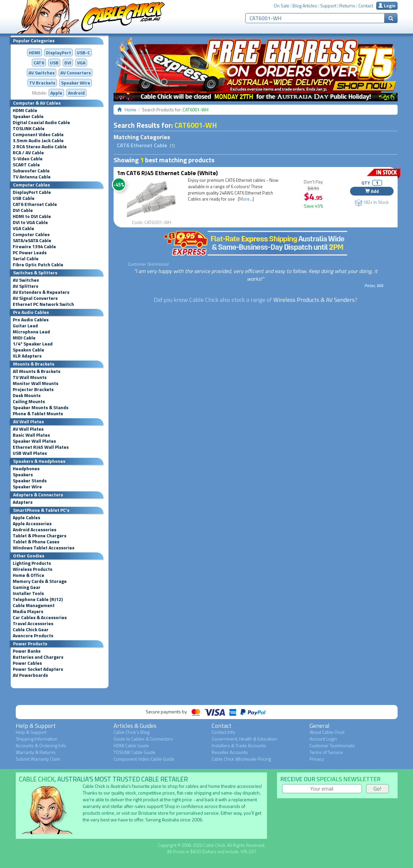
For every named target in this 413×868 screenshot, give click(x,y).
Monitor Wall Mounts (36, 383)
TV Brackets (42, 83)
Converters (76, 73)
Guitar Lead (25, 326)
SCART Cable (26, 165)
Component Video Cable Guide (144, 759)
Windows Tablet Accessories (44, 548)
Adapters (23, 502)
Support (328, 6)
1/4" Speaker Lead (33, 344)
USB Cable (24, 198)
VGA (81, 63)
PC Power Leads (30, 253)
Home (130, 110)
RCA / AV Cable (28, 153)
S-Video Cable (28, 159)
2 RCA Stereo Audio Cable (40, 147)
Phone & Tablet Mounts (38, 414)
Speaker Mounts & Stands (41, 408)
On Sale (282, 6)
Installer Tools (28, 593)
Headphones (26, 469)
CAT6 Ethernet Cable (35, 204)
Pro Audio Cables (31, 320)
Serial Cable (26, 259)
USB (54, 63)
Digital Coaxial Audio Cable (41, 122)
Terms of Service (326, 752)
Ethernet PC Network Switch (43, 304)
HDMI (35, 52)
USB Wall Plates (30, 453)
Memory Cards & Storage (40, 581)
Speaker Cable (28, 116)
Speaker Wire (76, 83)
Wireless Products (32, 569)
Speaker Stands (30, 481)
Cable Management (34, 605)
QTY (366, 183)
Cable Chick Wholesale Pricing (241, 759)
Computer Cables (31, 234)
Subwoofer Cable (31, 171)
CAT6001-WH (196, 125)
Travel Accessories (33, 623)
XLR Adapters (27, 356)
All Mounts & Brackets (37, 371)
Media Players (28, 611)
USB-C (83, 52)
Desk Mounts (27, 395)
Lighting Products (32, 563)
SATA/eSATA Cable (32, 240)
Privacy (317, 759)
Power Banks (27, 651)
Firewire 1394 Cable (34, 247)
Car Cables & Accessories (40, 617)
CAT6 (39, 63)
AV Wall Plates (28, 429)
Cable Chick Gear (31, 630)
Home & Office (28, 575)
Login (387, 6)
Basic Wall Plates (31, 435)
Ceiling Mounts (29, 401)
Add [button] (372, 191)
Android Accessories (35, 530)
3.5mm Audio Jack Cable (38, 141)
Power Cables (27, 663)
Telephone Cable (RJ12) (38, 599)
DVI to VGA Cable (30, 222)
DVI (68, 63)
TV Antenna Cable (32, 177)
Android (76, 93)
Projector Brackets (33, 389)
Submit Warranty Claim (38, 759)
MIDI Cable (24, 338)
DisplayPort (58, 52)
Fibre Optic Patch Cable (38, 265)
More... (246, 199)
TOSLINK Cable (29, 128)
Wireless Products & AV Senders (314, 300)
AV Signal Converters (35, 298)
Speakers (23, 475)
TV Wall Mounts (30, 377)
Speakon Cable (28, 350)
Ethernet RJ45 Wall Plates (41, 447)
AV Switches (42, 73)
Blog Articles (305, 6)
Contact (366, 6)
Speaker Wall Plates (34, 441)
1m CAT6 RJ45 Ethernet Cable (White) (167, 173)
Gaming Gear (27, 587)
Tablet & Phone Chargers (40, 536)
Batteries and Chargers (38, 657)
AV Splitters (25, 286)
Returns (347, 6)
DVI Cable (23, 210)
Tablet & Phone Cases (36, 542)
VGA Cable (23, 228)
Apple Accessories (32, 524)
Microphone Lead (31, 332)
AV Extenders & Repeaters (41, 292)
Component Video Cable (38, 134)
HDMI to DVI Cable (32, 216)
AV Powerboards (30, 675)
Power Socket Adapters (38, 669)
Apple (56, 93)
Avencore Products (33, 636)
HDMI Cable (25, 110)
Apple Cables (26, 518)
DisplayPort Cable (32, 192)
